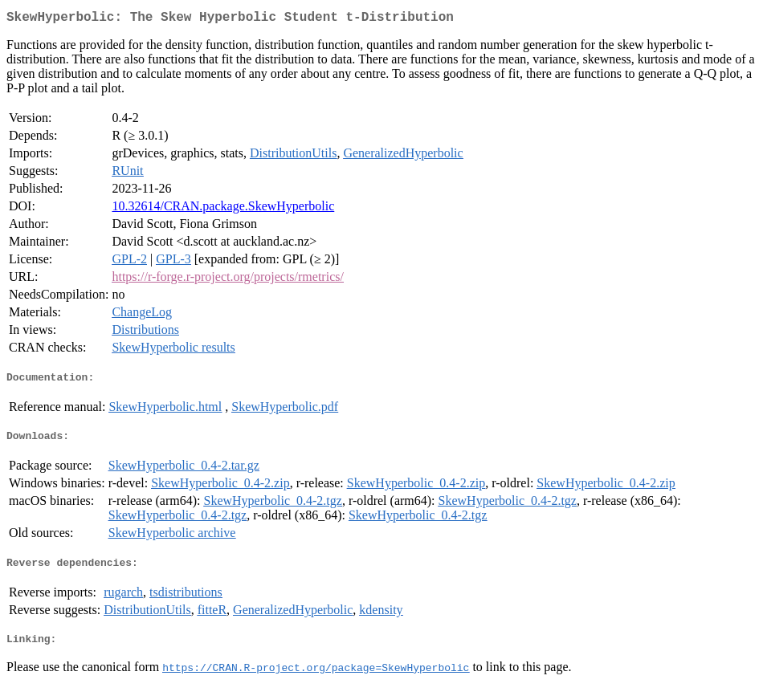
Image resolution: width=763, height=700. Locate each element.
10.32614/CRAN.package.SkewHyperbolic (223, 209)
